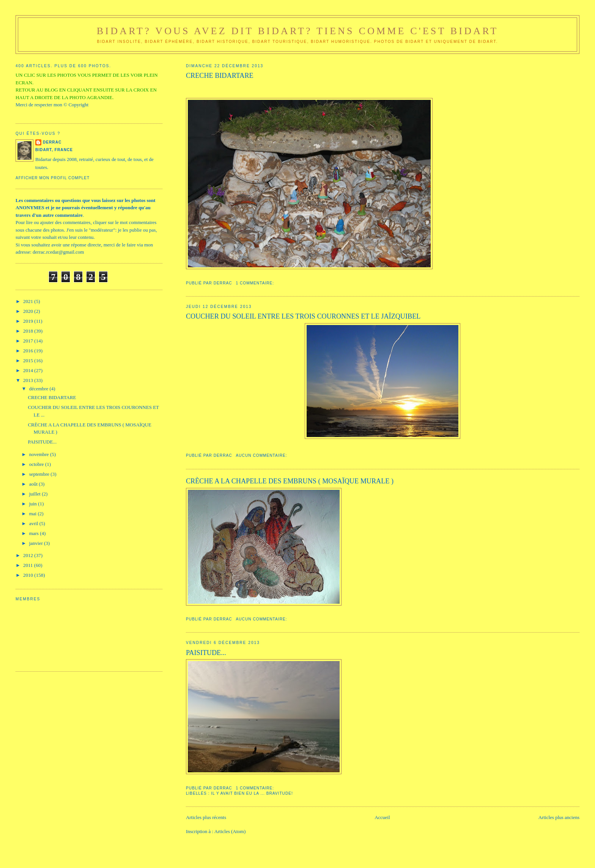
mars (35, 533)
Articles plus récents (206, 817)
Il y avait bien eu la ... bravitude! (252, 793)
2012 (29, 555)
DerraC (52, 142)
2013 (29, 380)
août (34, 484)
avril (34, 523)
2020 (29, 311)
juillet (36, 494)
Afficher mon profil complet (53, 178)
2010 (29, 575)
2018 (29, 331)
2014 (29, 370)
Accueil (382, 817)
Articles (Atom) (230, 831)
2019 (29, 321)
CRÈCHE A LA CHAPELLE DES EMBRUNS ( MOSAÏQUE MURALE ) (290, 481)
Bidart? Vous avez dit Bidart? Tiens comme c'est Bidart (297, 31)
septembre (40, 474)
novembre (40, 454)
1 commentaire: (256, 283)
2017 (29, 341)
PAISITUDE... (206, 653)
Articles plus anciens (559, 817)
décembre (39, 389)
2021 (29, 301)
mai (34, 514)
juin (34, 504)
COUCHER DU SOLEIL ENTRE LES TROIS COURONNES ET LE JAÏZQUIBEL (303, 316)
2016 (29, 351)
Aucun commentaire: (262, 455)
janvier (37, 543)
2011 (29, 565)
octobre (37, 464)
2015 (29, 361)
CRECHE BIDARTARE (220, 76)
